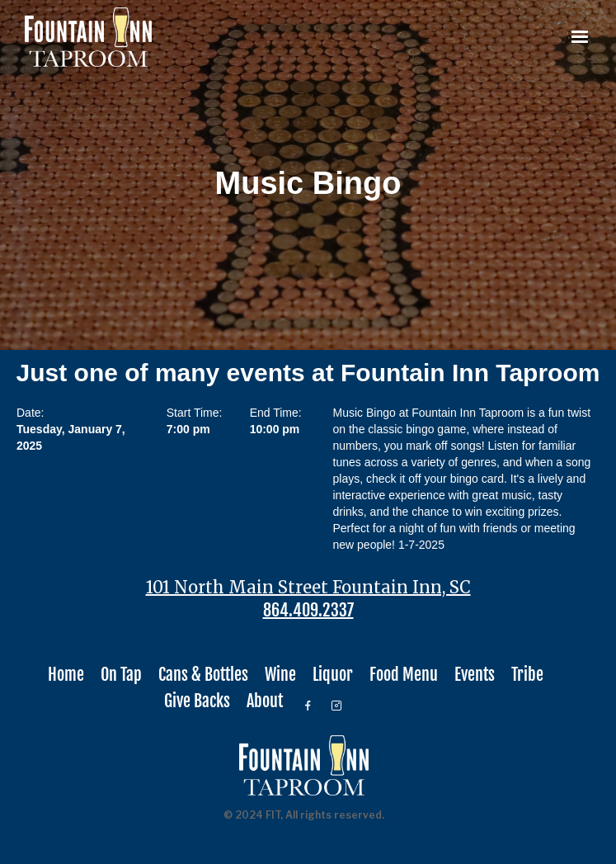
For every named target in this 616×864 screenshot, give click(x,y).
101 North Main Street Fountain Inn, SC (308, 588)
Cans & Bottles (203, 675)
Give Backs (197, 701)
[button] (580, 37)
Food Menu (404, 675)
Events (475, 675)
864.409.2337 (308, 611)
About (265, 701)
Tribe (527, 675)
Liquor (333, 675)
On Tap (121, 675)
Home (66, 675)
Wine (280, 675)
